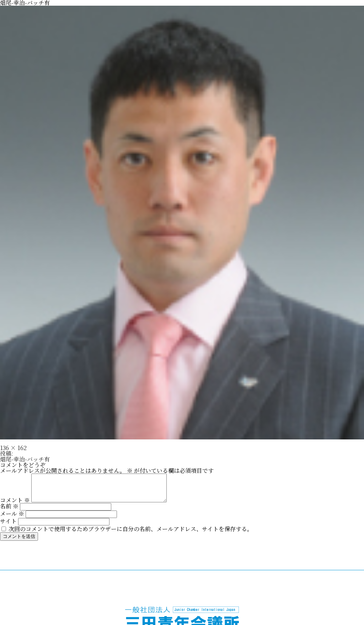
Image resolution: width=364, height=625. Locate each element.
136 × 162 (13, 448)
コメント (15, 505)
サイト (8, 526)
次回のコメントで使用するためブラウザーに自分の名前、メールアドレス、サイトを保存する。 (131, 534)
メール (12, 519)
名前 (9, 511)
